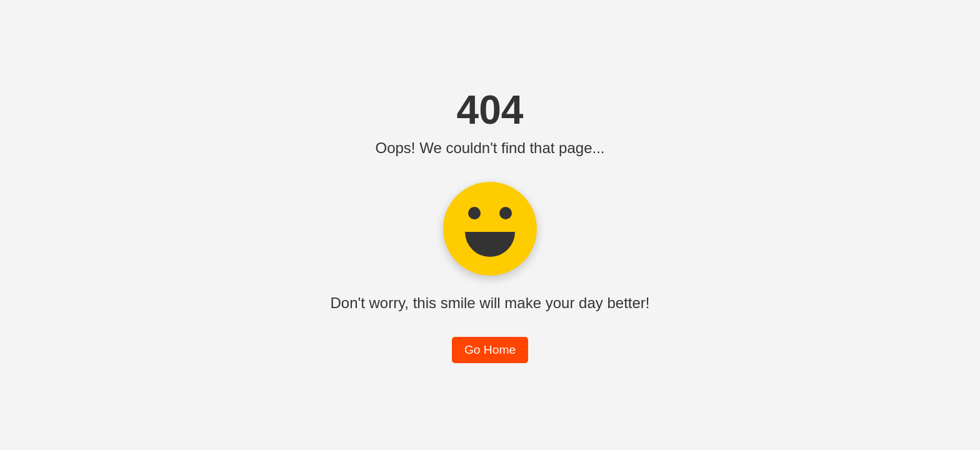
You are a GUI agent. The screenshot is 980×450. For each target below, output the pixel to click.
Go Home (490, 350)
